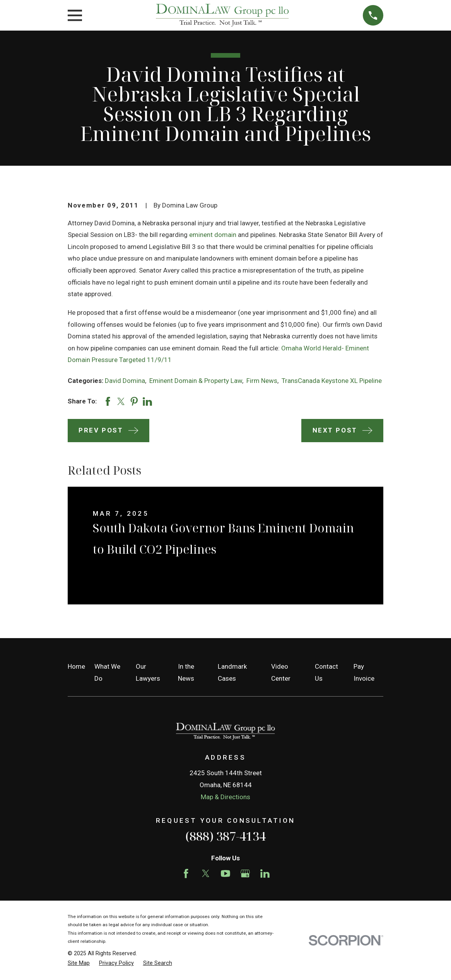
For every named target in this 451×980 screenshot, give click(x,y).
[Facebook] (186, 874)
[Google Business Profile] (245, 874)
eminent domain (213, 235)
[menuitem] (79, 963)
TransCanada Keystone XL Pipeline (332, 381)
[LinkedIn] (265, 874)
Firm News (262, 381)
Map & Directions (226, 797)
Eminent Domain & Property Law (196, 381)
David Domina (125, 381)
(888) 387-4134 (226, 836)
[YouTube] (226, 874)
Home (76, 666)
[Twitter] (206, 874)
